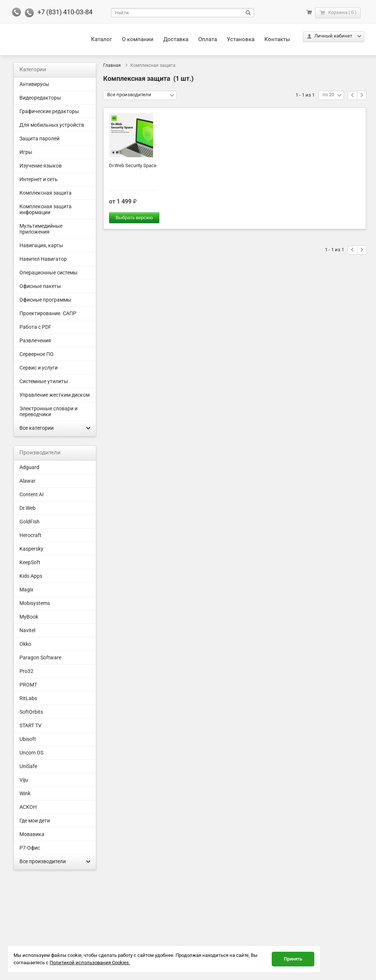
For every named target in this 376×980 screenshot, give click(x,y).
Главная (112, 65)
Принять (293, 959)
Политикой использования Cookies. (90, 963)
